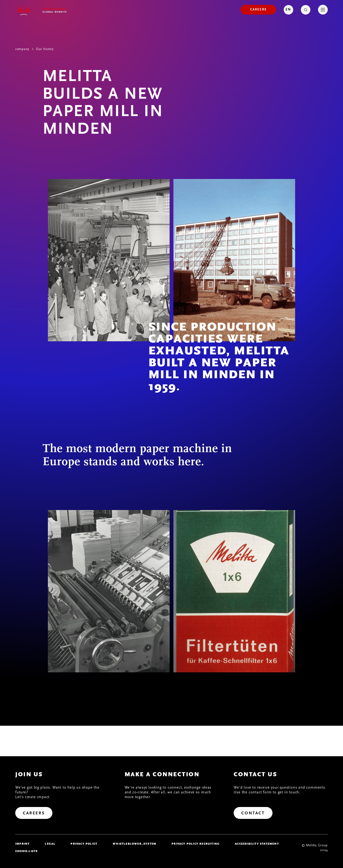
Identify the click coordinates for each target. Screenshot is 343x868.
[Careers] (258, 10)
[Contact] (253, 813)
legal (50, 844)
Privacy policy (84, 844)
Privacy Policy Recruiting (196, 844)
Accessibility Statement (257, 844)
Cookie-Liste (26, 851)
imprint (22, 844)
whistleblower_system (134, 844)
